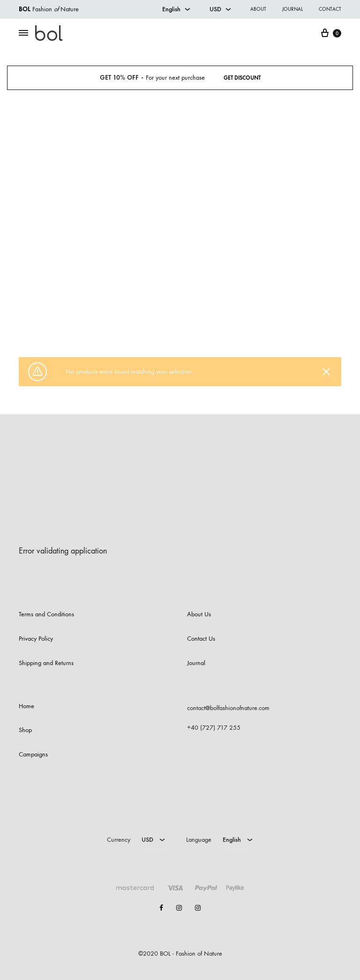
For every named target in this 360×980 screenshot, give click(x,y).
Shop (157, 323)
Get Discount (242, 78)
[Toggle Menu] (23, 33)
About (258, 9)
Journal (292, 9)
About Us (199, 614)
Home (138, 323)
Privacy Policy (36, 639)
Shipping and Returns (46, 663)
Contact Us (201, 639)
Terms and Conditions (46, 614)
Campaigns (33, 754)
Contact (330, 9)
